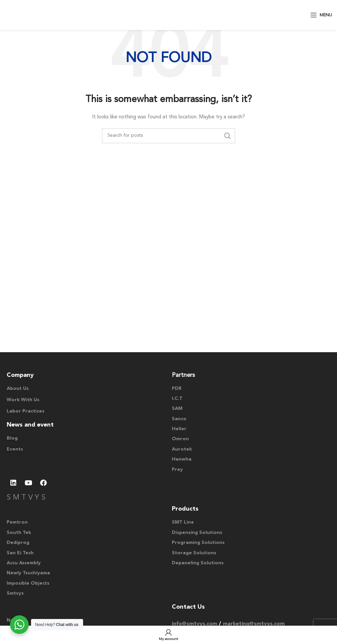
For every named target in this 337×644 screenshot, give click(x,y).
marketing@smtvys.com (254, 624)
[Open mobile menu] (321, 15)
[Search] (168, 136)
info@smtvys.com (195, 624)
